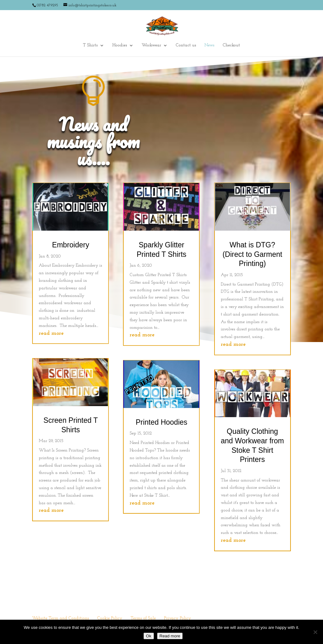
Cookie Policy (110, 618)
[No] (315, 632)
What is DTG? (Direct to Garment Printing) (252, 254)
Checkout (231, 45)
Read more (170, 636)
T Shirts (90, 45)
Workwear (151, 45)
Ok (149, 636)
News (209, 45)
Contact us (186, 45)
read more (51, 333)
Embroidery (71, 245)
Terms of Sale (143, 618)
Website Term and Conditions (61, 618)
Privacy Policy (178, 618)
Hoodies (120, 45)
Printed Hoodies (161, 422)
